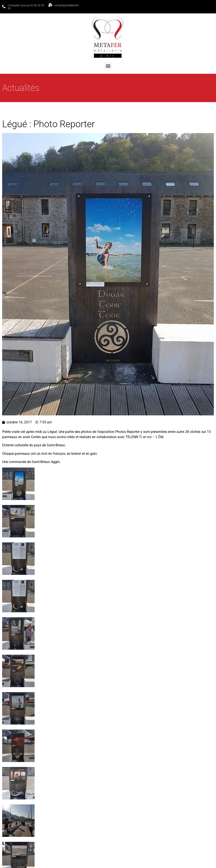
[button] (108, 66)
